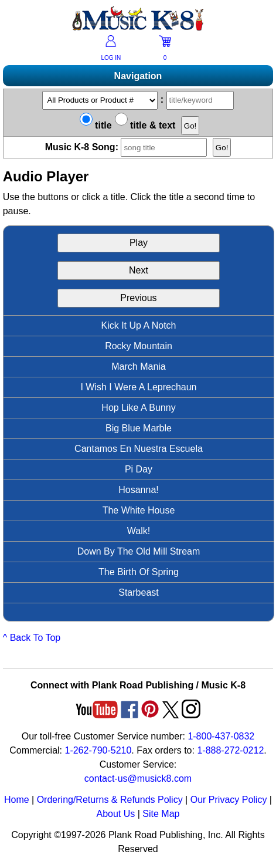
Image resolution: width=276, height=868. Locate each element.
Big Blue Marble (139, 428)
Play (139, 243)
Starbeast (138, 592)
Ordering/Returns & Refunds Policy (110, 800)
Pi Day (139, 469)
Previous (138, 298)
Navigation (138, 76)
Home (17, 800)
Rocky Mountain (139, 346)
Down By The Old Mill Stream (139, 551)
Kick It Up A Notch (138, 325)
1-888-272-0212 (230, 750)
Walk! (139, 531)
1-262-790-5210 (98, 750)
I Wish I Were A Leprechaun (138, 387)
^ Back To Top (32, 638)
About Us (115, 814)
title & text (145, 125)
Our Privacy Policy (229, 800)
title (96, 125)
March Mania (138, 367)
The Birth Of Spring (139, 572)
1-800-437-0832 (221, 736)
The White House (139, 510)
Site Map (161, 814)
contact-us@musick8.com (138, 779)
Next (139, 270)
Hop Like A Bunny (138, 408)
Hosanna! (139, 490)
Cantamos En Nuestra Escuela (139, 449)
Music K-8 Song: (129, 147)
